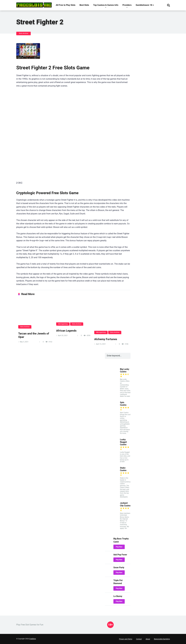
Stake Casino (123, 469)
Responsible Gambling (162, 639)
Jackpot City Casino (125, 504)
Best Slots (84, 5)
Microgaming (63, 324)
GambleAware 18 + (145, 5)
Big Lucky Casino (125, 370)
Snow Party (119, 567)
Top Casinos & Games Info (106, 5)
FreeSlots (33, 639)
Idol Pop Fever (120, 555)
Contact (139, 639)
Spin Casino (123, 404)
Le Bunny (118, 596)
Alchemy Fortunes (106, 339)
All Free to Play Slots (66, 5)
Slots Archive (23, 33)
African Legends (66, 331)
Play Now (119, 547)
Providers (127, 5)
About (148, 639)
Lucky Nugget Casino (123, 442)
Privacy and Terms (126, 639)
